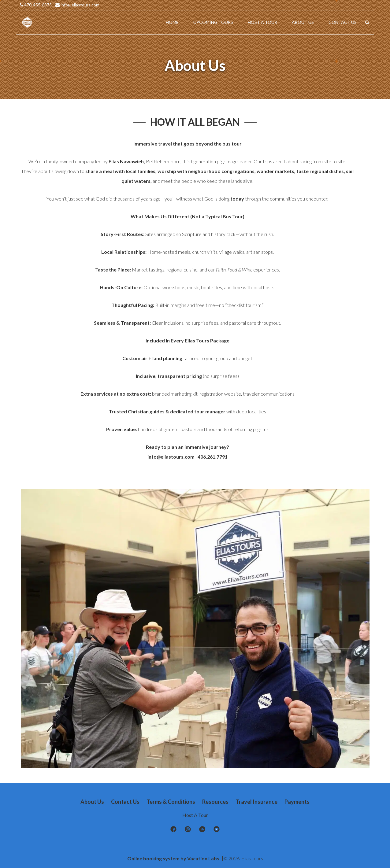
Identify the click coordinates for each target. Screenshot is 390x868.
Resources (215, 802)
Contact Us (125, 802)
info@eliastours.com (77, 5)
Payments (297, 802)
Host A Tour (195, 815)
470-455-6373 (36, 5)
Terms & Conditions (171, 802)
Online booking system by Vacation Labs (174, 858)
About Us (92, 802)
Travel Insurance (256, 802)
